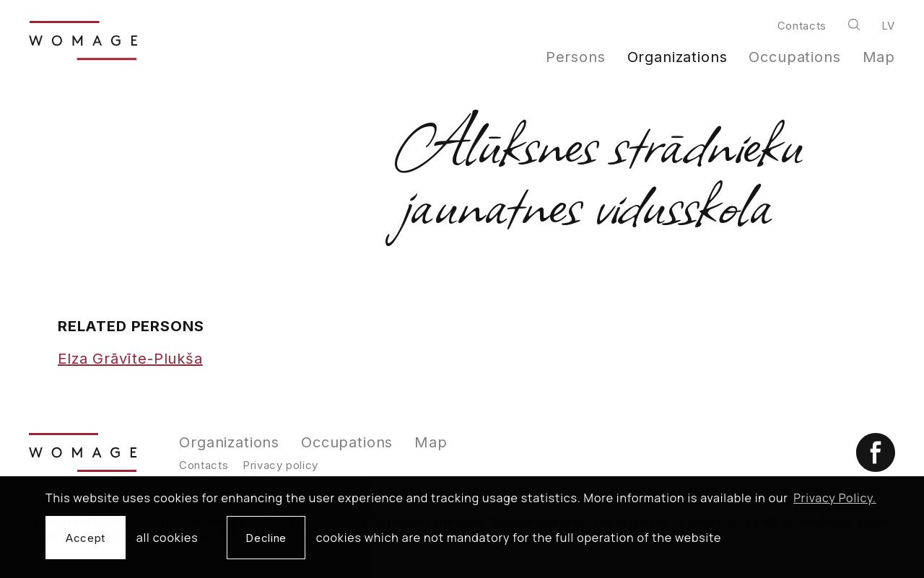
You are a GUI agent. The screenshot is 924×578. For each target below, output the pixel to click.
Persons (576, 57)
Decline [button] (266, 538)
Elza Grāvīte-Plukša (130, 359)
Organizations (677, 57)
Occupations (794, 57)
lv (888, 26)
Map (879, 57)
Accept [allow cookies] (86, 538)
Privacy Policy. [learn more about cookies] (835, 498)
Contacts (802, 26)
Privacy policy (280, 465)
